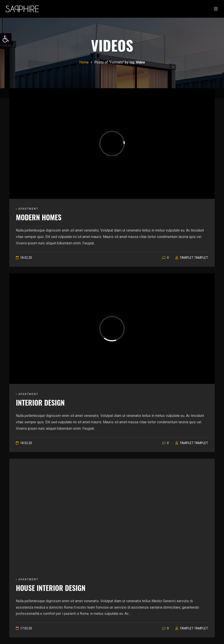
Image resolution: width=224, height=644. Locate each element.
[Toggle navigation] (216, 9)
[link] (6, 39)
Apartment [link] (28, 209)
